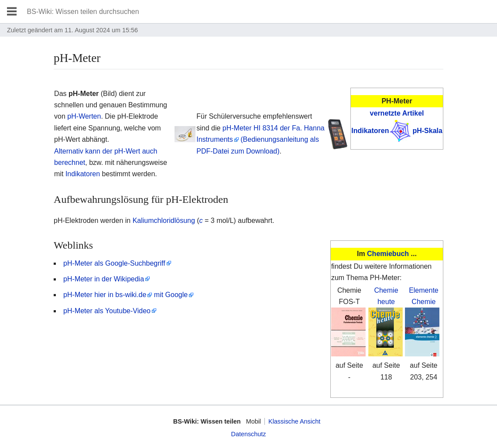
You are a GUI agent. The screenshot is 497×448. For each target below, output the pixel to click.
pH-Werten (84, 116)
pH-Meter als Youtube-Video (107, 311)
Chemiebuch (388, 254)
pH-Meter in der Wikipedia (104, 279)
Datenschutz (249, 434)
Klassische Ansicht (294, 421)
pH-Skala (427, 131)
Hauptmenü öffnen (12, 12)
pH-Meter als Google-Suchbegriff (114, 263)
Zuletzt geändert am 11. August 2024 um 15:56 (72, 30)
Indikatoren (370, 131)
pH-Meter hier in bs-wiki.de (105, 295)
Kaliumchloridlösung (164, 221)
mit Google (171, 295)
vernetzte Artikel (397, 113)
